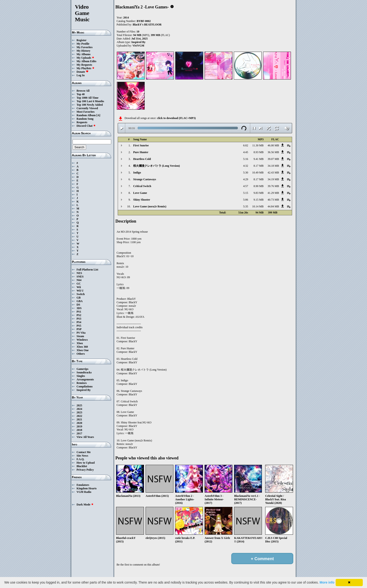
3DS (79, 308)
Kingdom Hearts (87, 488)
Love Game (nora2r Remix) (150, 206)
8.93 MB (259, 152)
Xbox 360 (82, 347)
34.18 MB (273, 166)
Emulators (83, 485)
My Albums (84, 54)
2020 (79, 423)
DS (78, 305)
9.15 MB (259, 200)
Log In (81, 75)
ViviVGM (138, 46)
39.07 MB (273, 159)
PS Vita (81, 333)
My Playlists (86, 68)
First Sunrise (141, 145)
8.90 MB (259, 186)
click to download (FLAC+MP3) (176, 118)
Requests (82, 122)
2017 (79, 433)
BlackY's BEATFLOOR (147, 25)
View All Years (85, 437)
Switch (81, 294)
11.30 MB (258, 145)
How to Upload (86, 463)
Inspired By (84, 390)
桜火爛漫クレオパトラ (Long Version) (156, 166)
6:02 (246, 145)
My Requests (84, 65)
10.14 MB (258, 206)
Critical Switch (142, 186)
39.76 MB (273, 186)
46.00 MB (273, 145)
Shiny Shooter (142, 200)
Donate (83, 72)
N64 (79, 280)
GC (79, 284)
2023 (79, 412)
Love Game (140, 193)
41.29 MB (273, 193)
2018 (79, 430)
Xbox (80, 343)
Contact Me (84, 452)
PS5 (79, 326)
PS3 (79, 319)
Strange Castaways (145, 179)
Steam (80, 336)
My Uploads (85, 58)
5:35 (246, 206)
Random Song (85, 119)
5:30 (246, 173)
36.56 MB (273, 152)
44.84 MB (273, 206)
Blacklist (82, 466)
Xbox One (83, 350)
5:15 (246, 193)
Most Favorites (86, 112)
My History (83, 51)
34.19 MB (273, 179)
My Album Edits (86, 61)
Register (82, 40)
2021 (79, 419)
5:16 (246, 159)
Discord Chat (86, 126)
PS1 (79, 312)
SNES (80, 277)
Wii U (80, 291)
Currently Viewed (87, 108)
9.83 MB (259, 193)
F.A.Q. (80, 459)
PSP (79, 329)
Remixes (82, 383)
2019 (79, 426)
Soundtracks (84, 372)
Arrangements (85, 379)
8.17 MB (259, 166)
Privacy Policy (85, 470)
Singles (81, 376)
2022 (79, 416)
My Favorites (84, 47)
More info (327, 582)
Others (81, 354)
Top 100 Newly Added (90, 105)
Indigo (137, 173)
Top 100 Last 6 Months (90, 101)
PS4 (79, 322)
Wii (79, 287)
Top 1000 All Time (87, 98)
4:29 (246, 179)
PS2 (79, 315)
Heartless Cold (142, 159)
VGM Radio (84, 492)
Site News (82, 456)
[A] (98, 115)
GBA (80, 301)
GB (79, 298)
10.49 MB (258, 173)
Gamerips (83, 369)
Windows (82, 340)
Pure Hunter (141, 152)
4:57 (246, 186)
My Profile (83, 44)
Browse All (83, 91)
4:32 (246, 166)
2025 (79, 405)
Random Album (86, 115)
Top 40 (81, 94)
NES (79, 273)
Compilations (85, 386)
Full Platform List (87, 270)
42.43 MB (273, 173)
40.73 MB (273, 200)
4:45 (246, 152)
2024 (79, 409)
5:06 (246, 200)
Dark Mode (85, 505)
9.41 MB (259, 159)
